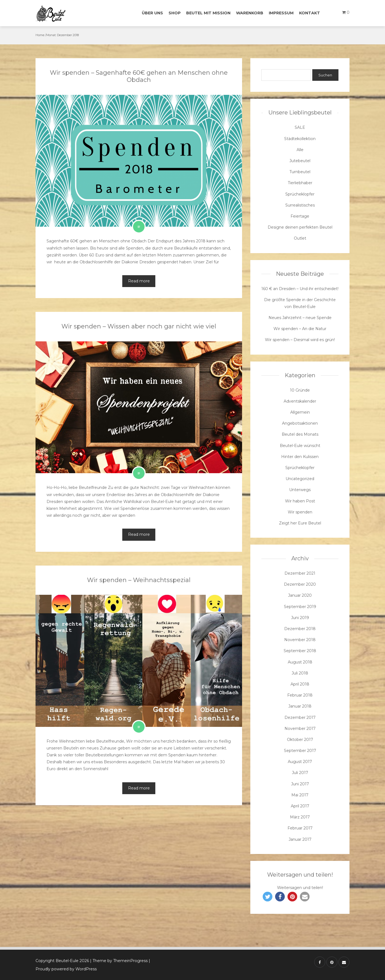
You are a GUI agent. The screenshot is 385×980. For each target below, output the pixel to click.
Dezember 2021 (300, 573)
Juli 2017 (300, 773)
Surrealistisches (300, 205)
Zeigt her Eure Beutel (300, 523)
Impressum (281, 13)
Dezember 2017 (300, 717)
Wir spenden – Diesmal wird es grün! (300, 340)
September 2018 (300, 651)
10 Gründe (300, 390)
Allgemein (300, 412)
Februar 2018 (300, 695)
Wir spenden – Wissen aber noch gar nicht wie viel (139, 326)
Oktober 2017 (300, 740)
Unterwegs (300, 490)
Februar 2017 (300, 828)
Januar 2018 (300, 706)
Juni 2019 (300, 618)
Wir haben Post (300, 501)
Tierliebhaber (300, 183)
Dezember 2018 (300, 629)
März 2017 (300, 817)
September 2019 (300, 607)
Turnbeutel (300, 172)
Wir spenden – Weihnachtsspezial (139, 580)
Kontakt (310, 13)
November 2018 (300, 640)
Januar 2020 (300, 595)
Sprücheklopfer (300, 194)
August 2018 (300, 662)
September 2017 (300, 751)
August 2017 (300, 762)
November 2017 (300, 729)
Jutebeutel (300, 161)
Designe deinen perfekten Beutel (300, 227)
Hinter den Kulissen (300, 457)
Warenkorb (250, 13)
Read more (139, 281)
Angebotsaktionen (300, 423)
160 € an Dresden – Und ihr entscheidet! (300, 289)
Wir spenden (300, 512)
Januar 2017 (300, 839)
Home (40, 35)
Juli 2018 (300, 673)
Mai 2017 (300, 795)
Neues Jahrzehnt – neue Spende (300, 318)
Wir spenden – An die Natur (300, 329)
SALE (300, 127)
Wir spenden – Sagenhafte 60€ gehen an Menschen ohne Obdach (139, 76)
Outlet (300, 238)
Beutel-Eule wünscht (300, 446)
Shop (175, 13)
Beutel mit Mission (208, 13)
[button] (268, 897)
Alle (300, 150)
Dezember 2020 (300, 584)
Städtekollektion (300, 139)
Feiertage (300, 216)
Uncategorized (300, 479)
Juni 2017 (300, 784)
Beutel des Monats (300, 434)
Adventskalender (300, 401)
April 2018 (300, 684)
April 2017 (300, 806)
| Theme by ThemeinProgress (119, 961)
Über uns (152, 13)
